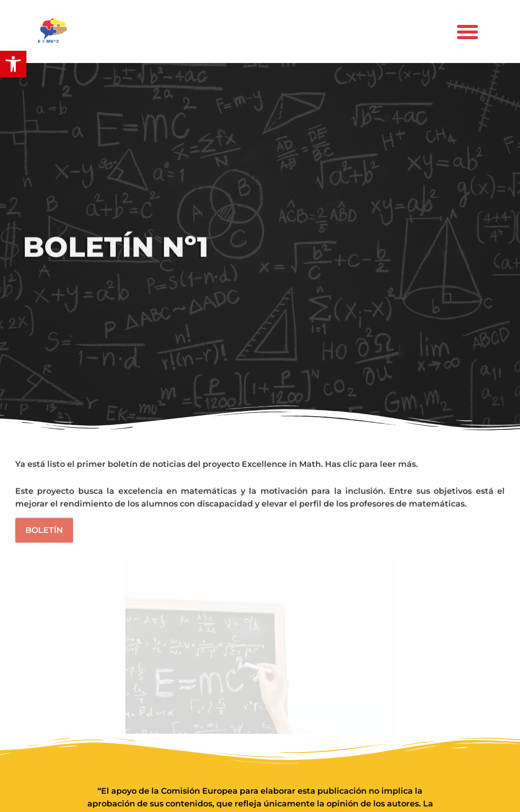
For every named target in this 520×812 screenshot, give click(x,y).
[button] (13, 64)
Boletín (44, 532)
